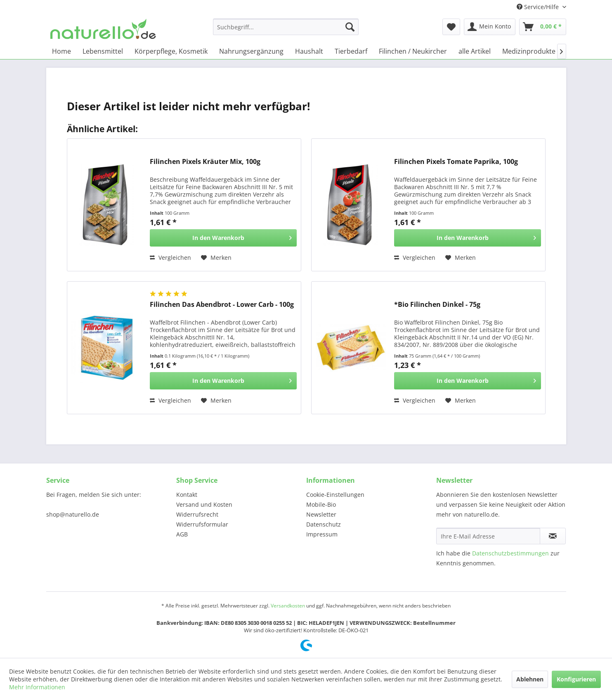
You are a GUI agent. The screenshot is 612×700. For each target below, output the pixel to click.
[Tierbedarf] (351, 51)
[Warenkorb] (543, 27)
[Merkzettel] (451, 27)
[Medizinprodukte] (529, 51)
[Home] (61, 51)
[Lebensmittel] (103, 51)
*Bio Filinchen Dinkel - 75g (437, 305)
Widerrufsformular (202, 524)
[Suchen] (350, 27)
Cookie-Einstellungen (335, 495)
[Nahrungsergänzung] (251, 51)
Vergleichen (170, 257)
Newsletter (321, 514)
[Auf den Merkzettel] (216, 258)
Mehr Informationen (37, 687)
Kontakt (187, 495)
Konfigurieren (576, 679)
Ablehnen (530, 679)
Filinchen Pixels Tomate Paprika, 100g (456, 162)
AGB (182, 534)
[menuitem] (286, 27)
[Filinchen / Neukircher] (413, 51)
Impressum (322, 534)
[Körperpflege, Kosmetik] (171, 51)
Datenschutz (324, 524)
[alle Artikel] (475, 51)
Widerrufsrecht (197, 514)
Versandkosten (288, 606)
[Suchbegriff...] (286, 27)
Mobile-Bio (321, 504)
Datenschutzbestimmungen (510, 553)
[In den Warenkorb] (223, 238)
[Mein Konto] (490, 27)
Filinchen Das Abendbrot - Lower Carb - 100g (222, 305)
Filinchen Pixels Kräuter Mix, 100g (205, 162)
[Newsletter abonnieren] (553, 536)
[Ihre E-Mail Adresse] (488, 536)
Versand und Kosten (204, 504)
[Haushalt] (309, 51)
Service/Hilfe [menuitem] (539, 7)
